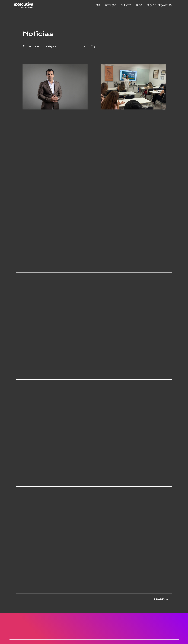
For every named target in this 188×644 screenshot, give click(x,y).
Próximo (161, 599)
